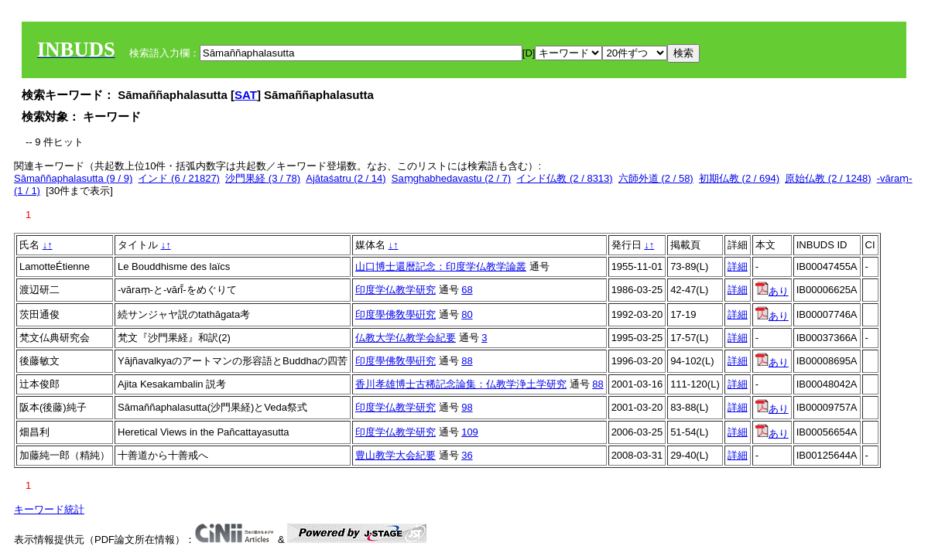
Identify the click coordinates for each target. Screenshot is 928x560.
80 (467, 314)
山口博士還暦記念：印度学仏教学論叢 (441, 266)
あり (772, 291)
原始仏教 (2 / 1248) (828, 178)
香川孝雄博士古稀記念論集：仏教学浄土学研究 (461, 384)
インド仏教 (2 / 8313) (564, 178)
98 (467, 407)
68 (467, 290)
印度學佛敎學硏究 (396, 314)
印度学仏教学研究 (396, 290)
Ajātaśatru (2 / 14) (346, 178)
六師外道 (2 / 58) (656, 178)
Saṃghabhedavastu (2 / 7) (451, 178)
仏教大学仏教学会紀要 (406, 338)
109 (470, 432)
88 (467, 361)
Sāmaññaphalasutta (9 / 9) (73, 178)
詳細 (738, 266)
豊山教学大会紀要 (396, 455)
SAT (246, 95)
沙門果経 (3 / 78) (263, 178)
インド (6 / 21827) (179, 178)
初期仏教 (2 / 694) (739, 178)
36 (467, 455)
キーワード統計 (49, 509)
